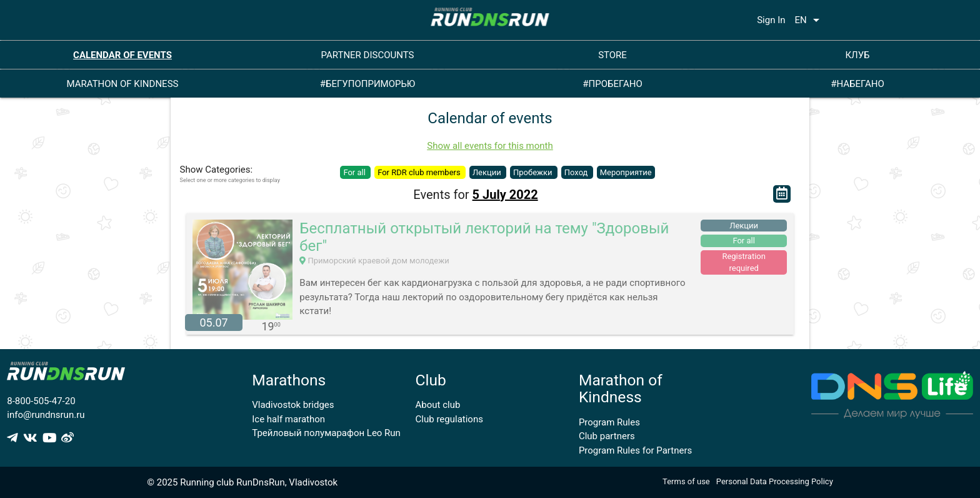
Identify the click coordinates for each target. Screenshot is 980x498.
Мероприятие (626, 172)
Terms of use (686, 481)
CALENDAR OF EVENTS (122, 55)
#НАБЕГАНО (857, 84)
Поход (577, 172)
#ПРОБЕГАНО (612, 84)
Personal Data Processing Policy (775, 481)
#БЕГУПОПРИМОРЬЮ (368, 84)
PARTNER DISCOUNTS (368, 55)
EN (809, 20)
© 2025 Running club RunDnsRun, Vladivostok (242, 482)
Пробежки (534, 172)
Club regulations (449, 419)
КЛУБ (857, 55)
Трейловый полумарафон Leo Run (326, 433)
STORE (612, 55)
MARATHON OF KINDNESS (123, 84)
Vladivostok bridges (293, 405)
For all (355, 172)
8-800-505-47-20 (41, 401)
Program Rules (609, 422)
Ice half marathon (288, 419)
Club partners (607, 436)
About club (438, 405)
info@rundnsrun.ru (46, 415)
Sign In (771, 20)
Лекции (488, 172)
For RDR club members (420, 172)
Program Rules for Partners (635, 450)
